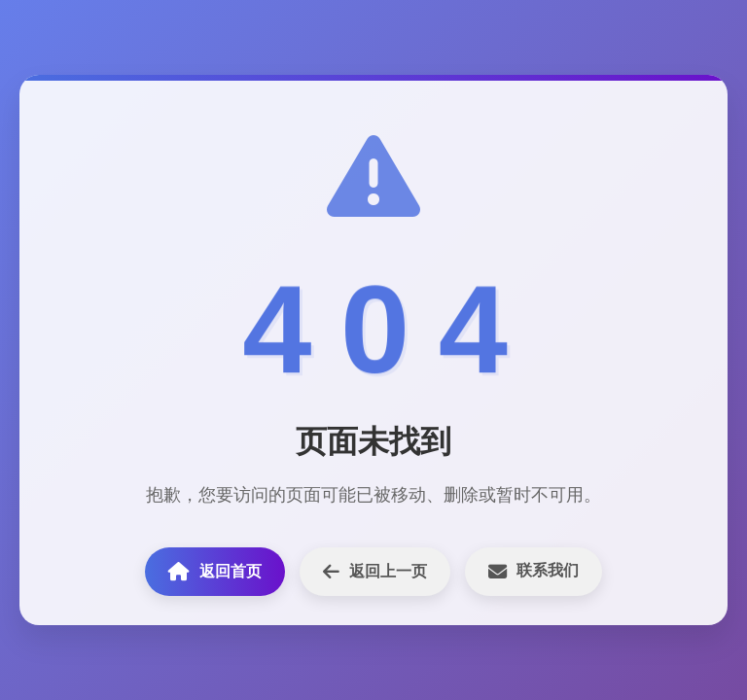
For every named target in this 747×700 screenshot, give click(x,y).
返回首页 (215, 571)
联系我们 (534, 571)
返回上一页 (375, 571)
